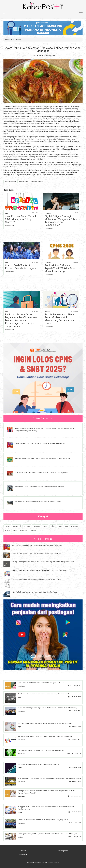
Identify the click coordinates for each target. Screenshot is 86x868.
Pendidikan (48, 213)
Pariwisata (27, 526)
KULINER (18, 40)
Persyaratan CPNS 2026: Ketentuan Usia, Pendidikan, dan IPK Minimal (39, 487)
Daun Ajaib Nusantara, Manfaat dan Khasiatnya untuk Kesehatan (41, 750)
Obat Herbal (17, 526)
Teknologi (47, 311)
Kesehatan (74, 526)
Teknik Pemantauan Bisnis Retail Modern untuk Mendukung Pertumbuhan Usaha (60, 319)
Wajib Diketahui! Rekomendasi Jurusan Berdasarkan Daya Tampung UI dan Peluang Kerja (49, 778)
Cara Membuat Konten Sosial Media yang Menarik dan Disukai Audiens (36, 580)
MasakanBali (24, 182)
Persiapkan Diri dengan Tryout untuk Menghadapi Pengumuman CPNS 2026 (45, 736)
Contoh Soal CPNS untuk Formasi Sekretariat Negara (21, 267)
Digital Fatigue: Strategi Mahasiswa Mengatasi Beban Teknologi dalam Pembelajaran (61, 221)
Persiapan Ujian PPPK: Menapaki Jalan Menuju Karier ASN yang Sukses (43, 820)
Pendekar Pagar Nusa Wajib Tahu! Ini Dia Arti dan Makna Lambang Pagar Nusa (42, 458)
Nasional (8, 531)
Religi (15, 531)
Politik (53, 526)
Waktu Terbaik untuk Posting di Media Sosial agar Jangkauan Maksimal (40, 443)
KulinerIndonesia (37, 182)
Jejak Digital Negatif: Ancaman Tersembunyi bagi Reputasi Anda (34, 592)
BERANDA (9, 40)
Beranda (23, 851)
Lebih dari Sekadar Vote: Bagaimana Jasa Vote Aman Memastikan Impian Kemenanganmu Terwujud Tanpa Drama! (21, 320)
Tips (6, 213)
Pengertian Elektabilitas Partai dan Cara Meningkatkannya (39, 764)
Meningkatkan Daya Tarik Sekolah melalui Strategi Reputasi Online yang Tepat (39, 570)
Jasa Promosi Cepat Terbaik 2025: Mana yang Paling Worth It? (21, 219)
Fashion (7, 526)
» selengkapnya (9, 226)
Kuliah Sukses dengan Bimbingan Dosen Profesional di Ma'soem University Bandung (48, 708)
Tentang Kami (63, 851)
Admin (55, 55)
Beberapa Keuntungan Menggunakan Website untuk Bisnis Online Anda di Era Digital (48, 834)
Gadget (60, 526)
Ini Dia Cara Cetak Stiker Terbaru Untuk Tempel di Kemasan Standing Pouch (41, 473)
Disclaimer (23, 855)
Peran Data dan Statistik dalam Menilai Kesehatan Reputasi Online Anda (37, 553)
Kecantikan (37, 526)
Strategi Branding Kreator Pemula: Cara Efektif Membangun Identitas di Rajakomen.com (43, 562)
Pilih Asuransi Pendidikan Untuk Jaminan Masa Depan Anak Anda (41, 683)
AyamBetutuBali (11, 182)
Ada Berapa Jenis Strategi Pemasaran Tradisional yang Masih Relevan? (43, 694)
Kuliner (45, 526)
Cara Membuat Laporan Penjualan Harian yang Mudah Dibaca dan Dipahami (45, 723)
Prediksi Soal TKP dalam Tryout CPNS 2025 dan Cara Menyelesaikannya (60, 268)
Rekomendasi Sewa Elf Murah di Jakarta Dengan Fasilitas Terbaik (38, 502)
